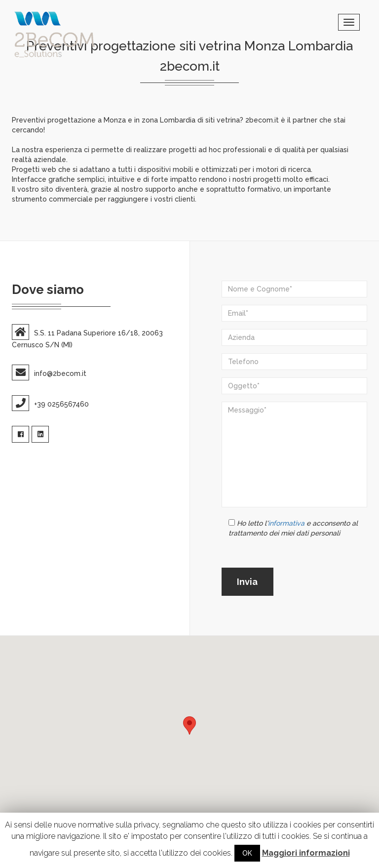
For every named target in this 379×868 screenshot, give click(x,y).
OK (247, 853)
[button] (189, 725)
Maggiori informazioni (306, 853)
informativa (286, 523)
